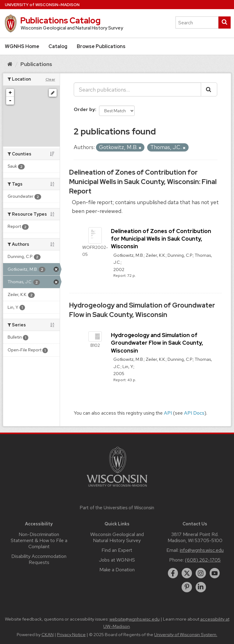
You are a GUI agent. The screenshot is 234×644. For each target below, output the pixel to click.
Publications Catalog (60, 20)
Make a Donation (117, 570)
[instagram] (201, 573)
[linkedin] (201, 587)
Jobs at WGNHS (117, 560)
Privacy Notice (71, 635)
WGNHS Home (22, 46)
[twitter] (187, 573)
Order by (84, 109)
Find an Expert (117, 550)
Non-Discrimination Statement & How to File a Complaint (39, 540)
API (168, 413)
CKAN (48, 635)
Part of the (117, 508)
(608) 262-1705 (203, 560)
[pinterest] (187, 587)
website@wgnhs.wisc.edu (135, 619)
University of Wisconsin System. (186, 635)
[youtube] (215, 573)
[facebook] (173, 573)
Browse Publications (101, 46)
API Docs (194, 413)
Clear (50, 79)
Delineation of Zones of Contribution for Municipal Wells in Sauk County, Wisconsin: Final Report (143, 182)
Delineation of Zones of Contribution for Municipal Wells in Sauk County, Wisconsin (161, 239)
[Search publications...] (137, 89)
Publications (36, 64)
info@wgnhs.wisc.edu (202, 550)
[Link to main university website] (117, 488)
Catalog (58, 46)
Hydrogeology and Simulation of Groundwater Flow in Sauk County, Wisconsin (142, 310)
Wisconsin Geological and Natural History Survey (117, 537)
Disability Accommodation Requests (39, 559)
